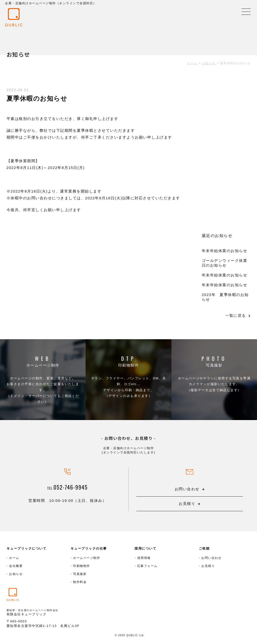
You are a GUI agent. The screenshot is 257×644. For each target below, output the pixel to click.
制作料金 (80, 583)
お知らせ (16, 575)
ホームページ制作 (43, 365)
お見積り (208, 567)
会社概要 (16, 567)
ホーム (14, 559)
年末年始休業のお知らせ (225, 251)
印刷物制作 (129, 365)
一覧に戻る (235, 315)
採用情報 (144, 559)
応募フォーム (147, 567)
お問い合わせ (211, 559)
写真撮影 (214, 365)
